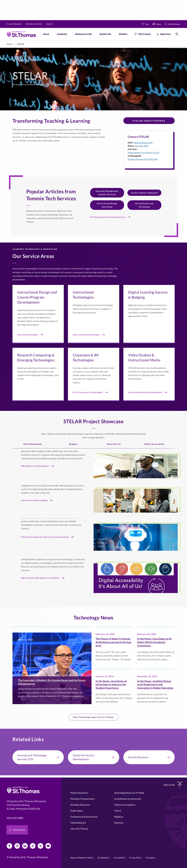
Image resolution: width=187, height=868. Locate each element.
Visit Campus (144, 34)
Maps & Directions (79, 793)
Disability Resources (80, 805)
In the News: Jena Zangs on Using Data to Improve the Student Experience (111, 685)
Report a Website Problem (82, 858)
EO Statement (103, 858)
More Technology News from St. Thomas (93, 717)
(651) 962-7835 (141, 146)
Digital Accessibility (154, 444)
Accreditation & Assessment (128, 799)
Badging (73, 444)
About (46, 34)
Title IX (118, 811)
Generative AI (114, 444)
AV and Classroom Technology (144, 205)
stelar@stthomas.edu (143, 143)
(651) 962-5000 (15, 818)
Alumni (50, 24)
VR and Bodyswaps (33, 444)
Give (147, 24)
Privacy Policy (135, 858)
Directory (119, 823)
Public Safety (77, 811)
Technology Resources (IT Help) (129, 793)
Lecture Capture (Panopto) (144, 193)
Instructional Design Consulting (107, 205)
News (159, 24)
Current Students (14, 24)
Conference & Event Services (84, 817)
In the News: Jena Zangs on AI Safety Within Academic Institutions (155, 642)
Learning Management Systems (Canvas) (107, 193)
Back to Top (173, 785)
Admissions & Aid (83, 34)
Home (9, 44)
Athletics (123, 34)
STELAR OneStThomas (149, 121)
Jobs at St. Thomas (79, 829)
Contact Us (17, 830)
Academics (62, 34)
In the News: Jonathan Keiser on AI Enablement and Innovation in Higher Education (155, 685)
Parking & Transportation (82, 799)
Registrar (119, 817)
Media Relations (78, 823)
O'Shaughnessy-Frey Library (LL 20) (143, 153)
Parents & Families (34, 24)
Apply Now (165, 34)
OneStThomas (174, 24)
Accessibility (119, 858)
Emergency (151, 858)
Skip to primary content (0, 40)
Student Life (105, 34)
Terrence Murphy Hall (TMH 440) (143, 159)
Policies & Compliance (125, 805)
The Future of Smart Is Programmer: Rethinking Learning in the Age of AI (114, 642)
